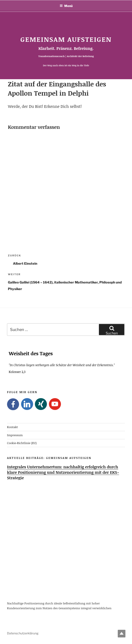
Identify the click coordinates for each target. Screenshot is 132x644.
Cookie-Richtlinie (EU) (22, 443)
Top (122, 634)
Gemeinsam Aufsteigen (66, 39)
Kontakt (12, 427)
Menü (66, 6)
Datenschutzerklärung (23, 633)
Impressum (15, 435)
